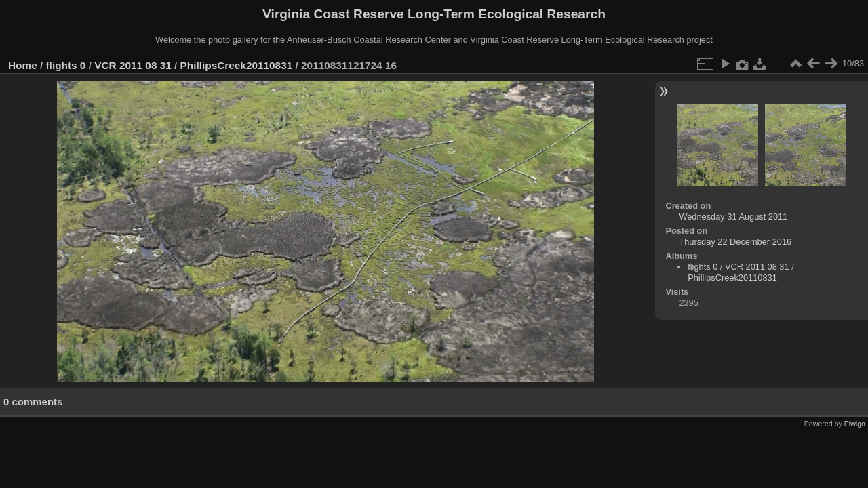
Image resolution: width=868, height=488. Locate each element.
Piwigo (855, 424)
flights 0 (66, 65)
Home (23, 65)
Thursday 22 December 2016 (735, 242)
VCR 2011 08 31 (133, 65)
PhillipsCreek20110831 (237, 65)
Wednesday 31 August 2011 (733, 217)
